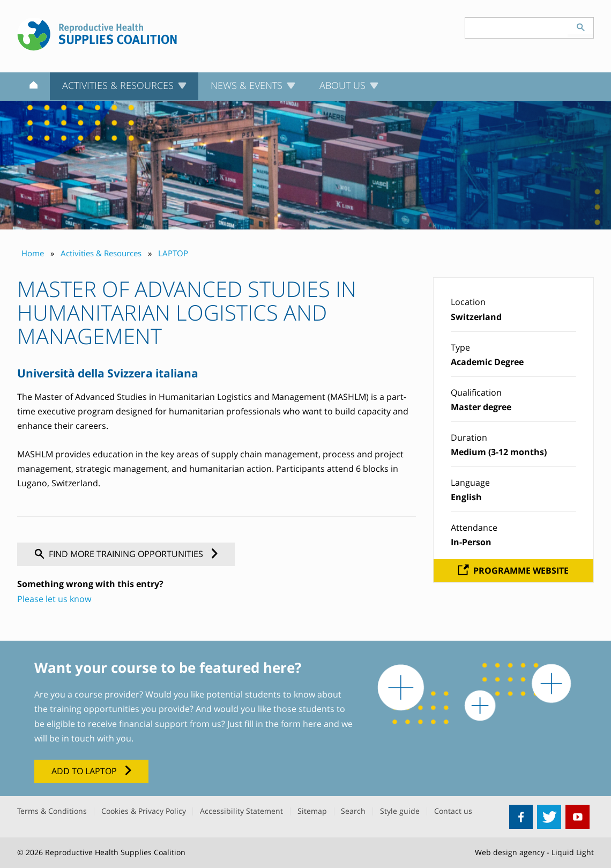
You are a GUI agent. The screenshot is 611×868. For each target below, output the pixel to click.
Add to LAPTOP (84, 771)
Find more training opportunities (126, 554)
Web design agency (510, 852)
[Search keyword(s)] (517, 28)
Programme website (521, 570)
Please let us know (54, 599)
